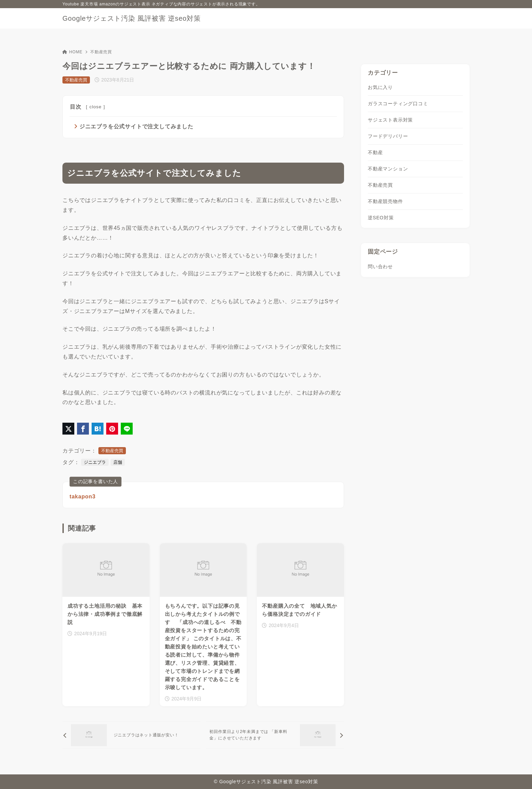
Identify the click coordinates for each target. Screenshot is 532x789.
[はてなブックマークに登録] (98, 429)
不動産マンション (388, 169)
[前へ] (131, 735)
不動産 (375, 152)
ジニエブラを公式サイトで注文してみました (136, 126)
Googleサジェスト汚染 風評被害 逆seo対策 (132, 18)
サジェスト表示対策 (390, 120)
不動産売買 (101, 52)
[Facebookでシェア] (83, 429)
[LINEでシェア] (127, 429)
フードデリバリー (388, 136)
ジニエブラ (95, 462)
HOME (72, 52)
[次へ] (275, 735)
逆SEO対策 (381, 218)
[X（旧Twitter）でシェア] (68, 429)
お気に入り (380, 87)
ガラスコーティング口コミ (398, 104)
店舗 (118, 462)
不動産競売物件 (385, 201)
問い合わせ (380, 267)
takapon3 (83, 497)
